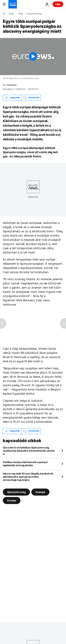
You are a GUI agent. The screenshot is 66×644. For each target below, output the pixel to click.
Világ (20, 14)
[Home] (4, 14)
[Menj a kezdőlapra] (13, 4)
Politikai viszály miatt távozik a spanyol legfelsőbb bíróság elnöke (25, 464)
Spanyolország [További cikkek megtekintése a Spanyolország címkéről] (16, 492)
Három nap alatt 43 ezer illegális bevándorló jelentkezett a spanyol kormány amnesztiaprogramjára (28, 477)
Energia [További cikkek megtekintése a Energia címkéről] (40, 492)
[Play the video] (33, 57)
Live (58, 4)
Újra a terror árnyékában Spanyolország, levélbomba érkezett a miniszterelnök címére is (29, 451)
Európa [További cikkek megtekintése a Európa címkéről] (12, 500)
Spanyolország (34, 14)
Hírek (11, 14)
